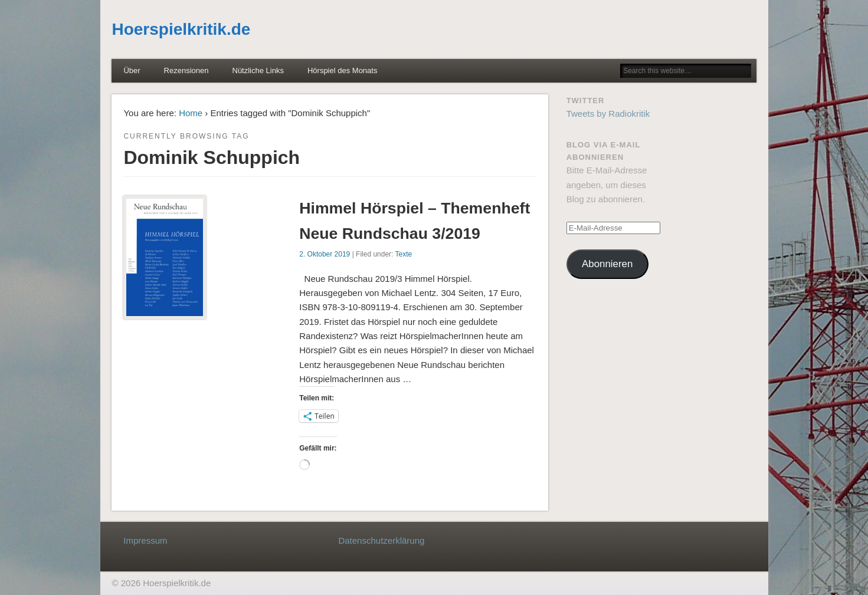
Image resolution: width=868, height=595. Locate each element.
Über (132, 70)
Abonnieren (607, 264)
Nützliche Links (258, 70)
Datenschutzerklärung (381, 540)
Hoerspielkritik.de (181, 29)
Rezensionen (186, 70)
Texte (404, 254)
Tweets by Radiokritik (608, 114)
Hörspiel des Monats (343, 70)
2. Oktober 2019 (325, 254)
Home (191, 113)
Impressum (145, 540)
